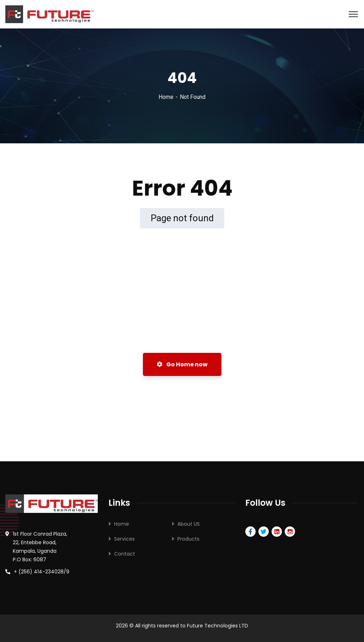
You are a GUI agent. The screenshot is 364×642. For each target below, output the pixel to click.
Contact (125, 554)
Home (166, 97)
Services (124, 539)
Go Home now (182, 364)
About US (189, 524)
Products (188, 539)
